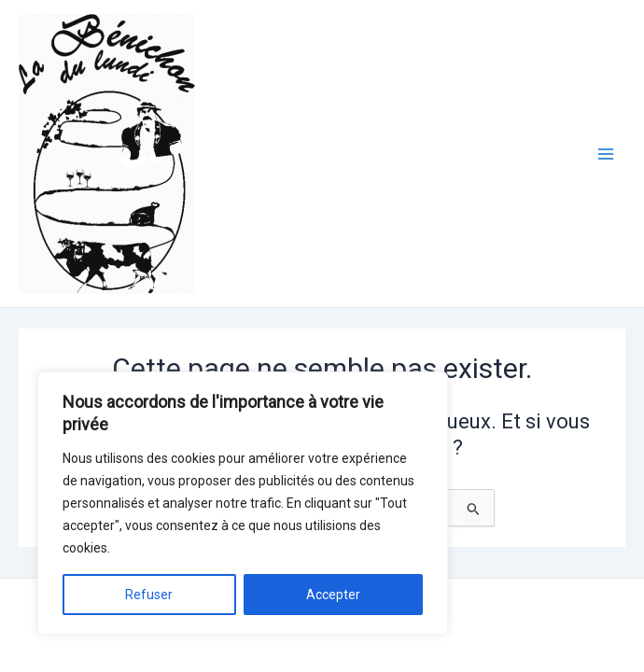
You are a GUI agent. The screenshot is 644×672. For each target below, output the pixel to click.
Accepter (333, 595)
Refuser (149, 595)
